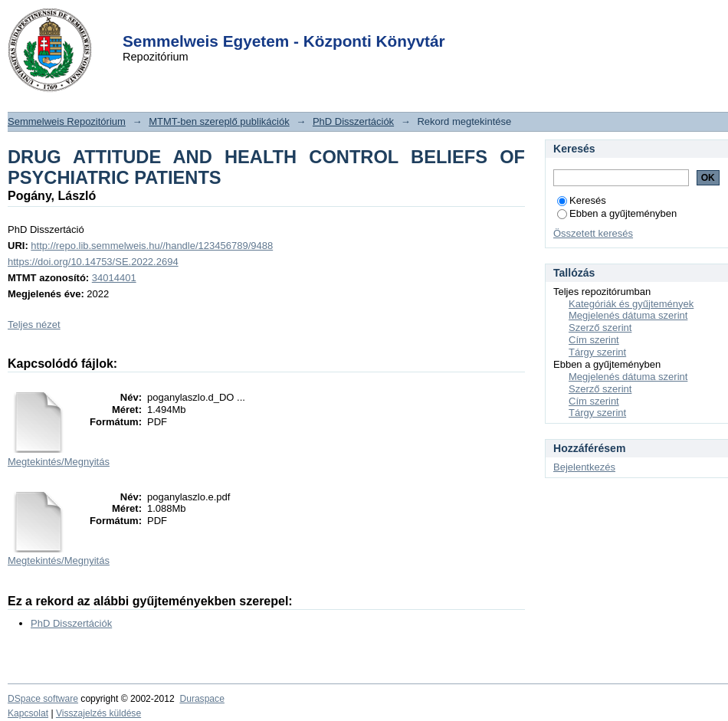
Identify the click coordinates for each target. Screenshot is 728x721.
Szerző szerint (600, 328)
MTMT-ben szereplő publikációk (219, 121)
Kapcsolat (28, 713)
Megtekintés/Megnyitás (59, 462)
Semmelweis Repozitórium (67, 121)
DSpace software (43, 699)
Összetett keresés (593, 233)
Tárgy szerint (597, 352)
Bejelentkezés (584, 467)
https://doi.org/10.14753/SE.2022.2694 (93, 262)
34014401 (114, 278)
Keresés (582, 200)
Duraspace (202, 699)
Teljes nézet (34, 324)
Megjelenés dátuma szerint (628, 315)
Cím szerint (594, 340)
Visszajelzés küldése (98, 713)
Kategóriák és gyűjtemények (631, 304)
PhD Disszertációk (353, 121)
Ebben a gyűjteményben (617, 213)
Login (336, 22)
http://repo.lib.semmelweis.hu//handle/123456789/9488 (152, 246)
